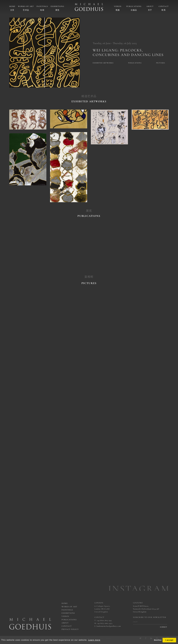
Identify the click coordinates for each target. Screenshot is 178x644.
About (150, 6)
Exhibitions (57, 6)
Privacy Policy (70, 629)
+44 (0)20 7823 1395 (104, 620)
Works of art (26, 6)
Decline (158, 640)
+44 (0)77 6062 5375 (105, 623)
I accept (169, 640)
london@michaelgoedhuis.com (109, 626)
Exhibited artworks (103, 63)
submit (164, 627)
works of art (69, 607)
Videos (118, 6)
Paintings (42, 6)
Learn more (94, 640)
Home (12, 6)
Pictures (161, 63)
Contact (164, 6)
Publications (134, 6)
